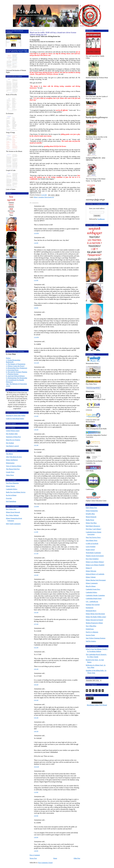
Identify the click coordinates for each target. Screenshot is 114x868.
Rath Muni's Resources (93, 526)
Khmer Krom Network (13, 512)
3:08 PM (36, 308)
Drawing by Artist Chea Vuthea (16, 415)
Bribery (36, 197)
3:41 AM (36, 445)
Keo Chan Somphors (92, 559)
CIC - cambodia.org (92, 602)
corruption (41, 197)
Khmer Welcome (91, 571)
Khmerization (10, 463)
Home (55, 858)
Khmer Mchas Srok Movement (95, 614)
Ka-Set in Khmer (11, 495)
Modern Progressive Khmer (94, 623)
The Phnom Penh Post (13, 469)
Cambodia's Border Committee (95, 595)
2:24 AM (36, 575)
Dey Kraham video (12, 434)
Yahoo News (10, 475)
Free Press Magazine (12, 483)
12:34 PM (36, 233)
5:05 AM (36, 718)
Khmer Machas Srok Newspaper (96, 580)
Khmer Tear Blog (91, 523)
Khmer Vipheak (91, 577)
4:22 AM (36, 648)
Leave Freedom (91, 547)
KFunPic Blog (90, 514)
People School (90, 550)
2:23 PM (36, 280)
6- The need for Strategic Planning (17, 372)
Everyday (9, 498)
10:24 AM (36, 767)
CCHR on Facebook (92, 544)
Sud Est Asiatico (91, 641)
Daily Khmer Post (91, 508)
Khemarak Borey (91, 611)
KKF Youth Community (13, 524)
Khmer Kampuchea (92, 511)
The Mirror (9, 454)
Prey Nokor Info (11, 509)
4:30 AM (36, 685)
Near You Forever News (93, 537)
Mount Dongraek (91, 517)
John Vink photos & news (14, 457)
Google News (10, 472)
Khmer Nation (10, 486)
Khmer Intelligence (12, 460)
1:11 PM (36, 532)
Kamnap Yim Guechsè (93, 605)
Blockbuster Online (93, 705)
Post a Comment (35, 855)
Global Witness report (13, 431)
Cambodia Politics (12, 489)
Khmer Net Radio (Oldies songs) (96, 617)
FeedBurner (101, 219)
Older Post (77, 858)
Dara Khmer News (92, 540)
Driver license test (49, 197)
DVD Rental (103, 705)
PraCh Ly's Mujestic (92, 632)
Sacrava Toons (90, 635)
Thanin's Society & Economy (95, 556)
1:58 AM (36, 430)
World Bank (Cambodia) (93, 553)
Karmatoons (90, 608)
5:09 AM (36, 731)
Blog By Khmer (91, 586)
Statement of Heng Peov (13, 437)
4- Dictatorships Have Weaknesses (17, 368)
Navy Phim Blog (91, 626)
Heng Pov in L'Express (13, 440)
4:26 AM (36, 669)
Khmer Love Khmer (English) (95, 565)
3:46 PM (36, 851)
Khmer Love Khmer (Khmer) (95, 562)
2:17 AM (36, 553)
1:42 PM (36, 243)
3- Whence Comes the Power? (15, 366)
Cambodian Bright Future (94, 598)
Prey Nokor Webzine (12, 515)
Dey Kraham (10, 443)
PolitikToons (90, 629)
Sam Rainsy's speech (12, 446)
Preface (8, 358)
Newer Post (33, 858)
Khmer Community (92, 583)
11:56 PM (36, 337)
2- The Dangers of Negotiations (16, 364)
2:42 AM (36, 612)
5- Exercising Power (12, 370)
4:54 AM (36, 700)
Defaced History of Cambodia (95, 574)
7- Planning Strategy (12, 374)
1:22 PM (36, 792)
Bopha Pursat (90, 520)
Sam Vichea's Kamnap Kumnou (96, 638)
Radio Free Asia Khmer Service (16, 492)
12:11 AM (36, 363)
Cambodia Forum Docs (93, 589)
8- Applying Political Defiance (15, 376)
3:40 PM (36, 837)
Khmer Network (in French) (94, 620)
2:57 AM (36, 624)
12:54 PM (36, 506)
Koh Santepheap (11, 501)
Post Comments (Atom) (45, 863)
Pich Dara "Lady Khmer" (94, 529)
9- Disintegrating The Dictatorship (17, 378)
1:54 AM (36, 416)
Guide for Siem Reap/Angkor (15, 419)
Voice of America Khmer (14, 466)
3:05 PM (36, 816)
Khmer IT (89, 568)
